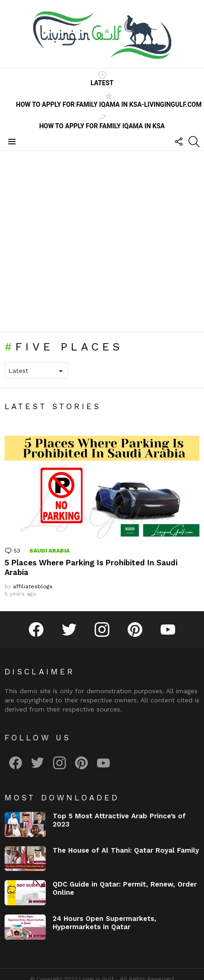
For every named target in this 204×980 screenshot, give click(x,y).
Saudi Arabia (49, 551)
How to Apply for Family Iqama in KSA (102, 122)
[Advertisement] (86, 241)
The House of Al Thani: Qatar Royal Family (126, 850)
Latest (102, 79)
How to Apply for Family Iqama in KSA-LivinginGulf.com (109, 100)
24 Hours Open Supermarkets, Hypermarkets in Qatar (105, 923)
